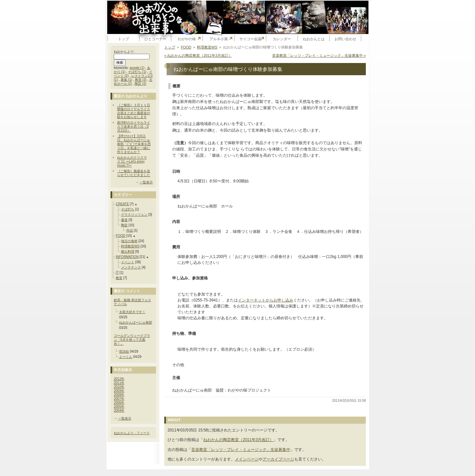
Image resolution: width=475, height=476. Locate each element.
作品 (130, 230)
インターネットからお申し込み (266, 300)
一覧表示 (146, 182)
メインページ (247, 459)
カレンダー (282, 39)
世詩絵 (124, 351)
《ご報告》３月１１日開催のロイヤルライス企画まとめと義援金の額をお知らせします (134, 111)
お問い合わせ (345, 39)
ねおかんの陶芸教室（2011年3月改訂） (238, 440)
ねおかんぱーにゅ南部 (136, 322)
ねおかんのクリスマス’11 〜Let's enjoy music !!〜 (132, 161)
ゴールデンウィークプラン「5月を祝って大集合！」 (132, 340)
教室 (119, 278)
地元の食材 (129, 241)
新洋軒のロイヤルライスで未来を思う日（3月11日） (134, 127)
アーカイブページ (278, 459)
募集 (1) (127, 80)
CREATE (122, 204)
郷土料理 (128, 252)
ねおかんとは (314, 39)
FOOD (121, 236)
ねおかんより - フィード (132, 433)
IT (117, 273)
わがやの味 (187, 39)
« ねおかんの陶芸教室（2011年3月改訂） (198, 55)
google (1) (137, 68)
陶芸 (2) (140, 84)
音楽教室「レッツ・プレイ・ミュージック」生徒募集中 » (319, 55)
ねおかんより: (124, 52)
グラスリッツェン (134, 215)
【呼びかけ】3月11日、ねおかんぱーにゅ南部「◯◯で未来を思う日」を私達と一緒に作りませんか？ (134, 144)
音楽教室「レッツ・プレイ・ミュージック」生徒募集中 (241, 450)
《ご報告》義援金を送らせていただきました (134, 173)
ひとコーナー (155, 39)
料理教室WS (130, 246)
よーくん (126, 357)
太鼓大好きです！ (132, 312)
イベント (128, 262)
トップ (124, 39)
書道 (124, 220)
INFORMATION (127, 257)
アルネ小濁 (219, 39)
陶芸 (124, 225)
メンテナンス (131, 267)
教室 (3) (141, 80)
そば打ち (128, 209)
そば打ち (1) (137, 72)
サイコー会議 (250, 39)
